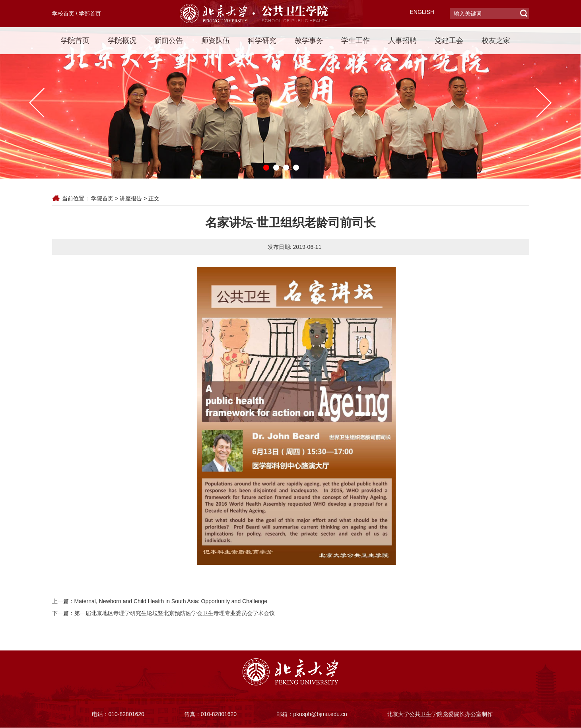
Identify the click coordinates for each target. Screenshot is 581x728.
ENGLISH (422, 12)
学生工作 (356, 41)
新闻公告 (169, 41)
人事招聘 (402, 41)
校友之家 (496, 41)
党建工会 (449, 41)
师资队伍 (216, 41)
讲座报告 (131, 198)
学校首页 (63, 14)
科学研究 (262, 41)
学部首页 (90, 14)
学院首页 (75, 41)
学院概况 (122, 41)
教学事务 (309, 41)
